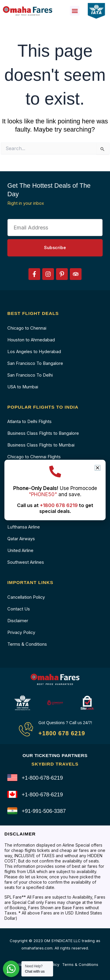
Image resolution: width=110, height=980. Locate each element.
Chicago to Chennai (27, 328)
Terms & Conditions (27, 644)
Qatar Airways (21, 539)
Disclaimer (18, 621)
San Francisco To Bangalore (35, 363)
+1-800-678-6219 (42, 778)
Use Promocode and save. (55, 491)
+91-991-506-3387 (44, 811)
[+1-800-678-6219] (12, 778)
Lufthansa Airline (24, 527)
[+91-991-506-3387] (12, 811)
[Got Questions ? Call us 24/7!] (26, 729)
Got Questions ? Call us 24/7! (65, 723)
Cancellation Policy (26, 597)
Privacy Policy (21, 632)
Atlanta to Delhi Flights (29, 422)
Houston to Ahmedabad (31, 340)
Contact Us (19, 609)
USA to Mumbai (23, 387)
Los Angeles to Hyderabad (34, 352)
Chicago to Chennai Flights (34, 457)
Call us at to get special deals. (55, 508)
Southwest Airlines (26, 562)
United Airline (20, 551)
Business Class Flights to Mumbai (41, 445)
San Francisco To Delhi (30, 375)
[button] (75, 11)
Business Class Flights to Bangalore (43, 433)
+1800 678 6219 (62, 733)
